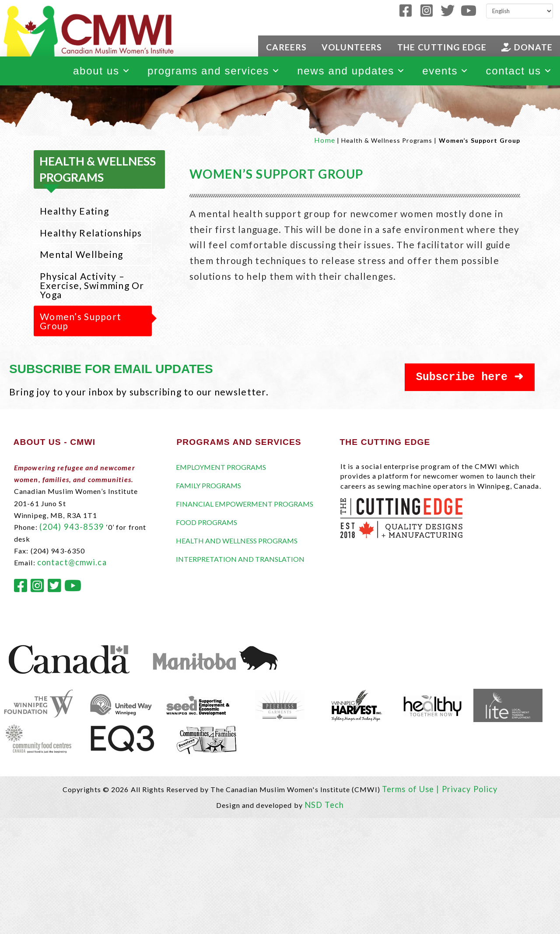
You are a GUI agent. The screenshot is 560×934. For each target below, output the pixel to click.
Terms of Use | (412, 789)
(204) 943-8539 (72, 527)
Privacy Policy (470, 789)
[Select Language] (520, 11)
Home (324, 140)
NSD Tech (324, 805)
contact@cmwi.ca (72, 562)
